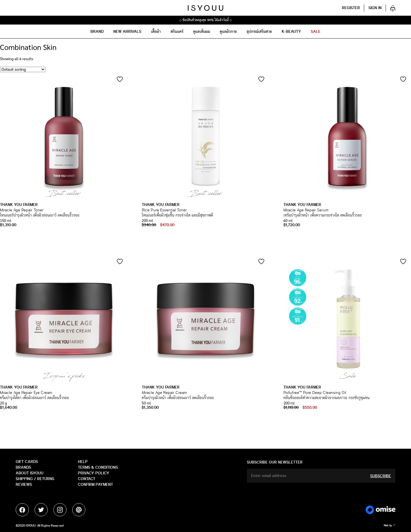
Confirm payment (95, 485)
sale (316, 32)
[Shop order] (23, 69)
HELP (83, 462)
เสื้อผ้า (156, 32)
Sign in (375, 8)
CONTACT (87, 479)
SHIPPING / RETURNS (35, 479)
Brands (23, 467)
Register (351, 8)
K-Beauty (291, 32)
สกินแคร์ (177, 32)
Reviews (24, 485)
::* (394, 525)
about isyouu (30, 473)
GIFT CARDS (27, 462)
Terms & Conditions (98, 467)
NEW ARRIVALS (127, 32)
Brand (97, 32)
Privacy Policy (94, 473)
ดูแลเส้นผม (202, 32)
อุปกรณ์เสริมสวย (259, 32)
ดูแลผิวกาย (228, 32)
